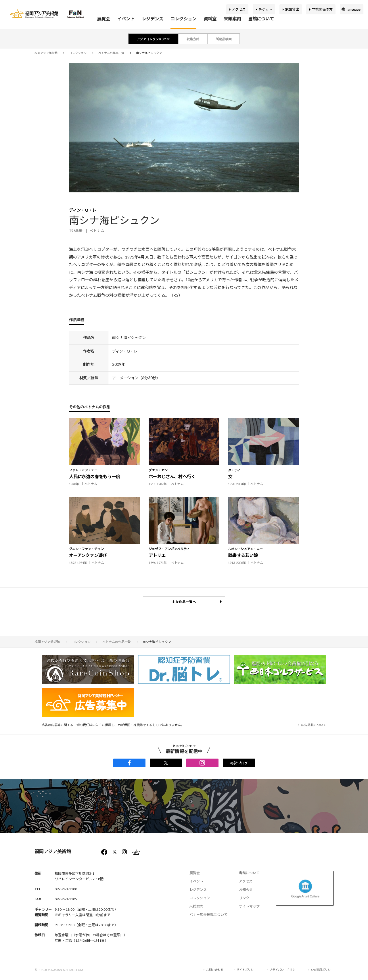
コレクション (183, 19)
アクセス (239, 9)
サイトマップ (249, 906)
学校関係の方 (322, 9)
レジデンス (153, 19)
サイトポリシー (246, 970)
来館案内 (232, 19)
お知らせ (246, 890)
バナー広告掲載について (208, 915)
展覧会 (104, 19)
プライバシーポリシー (284, 970)
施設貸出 (292, 9)
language (354, 9)
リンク (244, 898)
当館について (261, 19)
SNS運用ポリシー (322, 970)
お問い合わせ (215, 970)
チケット (265, 9)
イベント (126, 19)
